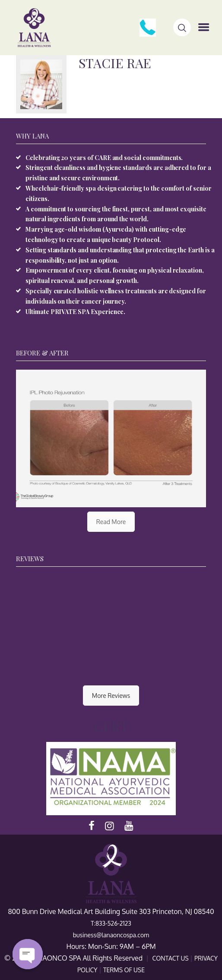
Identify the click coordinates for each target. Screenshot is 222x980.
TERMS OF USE (124, 970)
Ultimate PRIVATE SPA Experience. (75, 312)
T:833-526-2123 (111, 923)
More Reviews (111, 696)
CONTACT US (171, 958)
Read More (111, 522)
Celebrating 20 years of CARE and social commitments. (104, 158)
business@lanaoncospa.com (111, 935)
